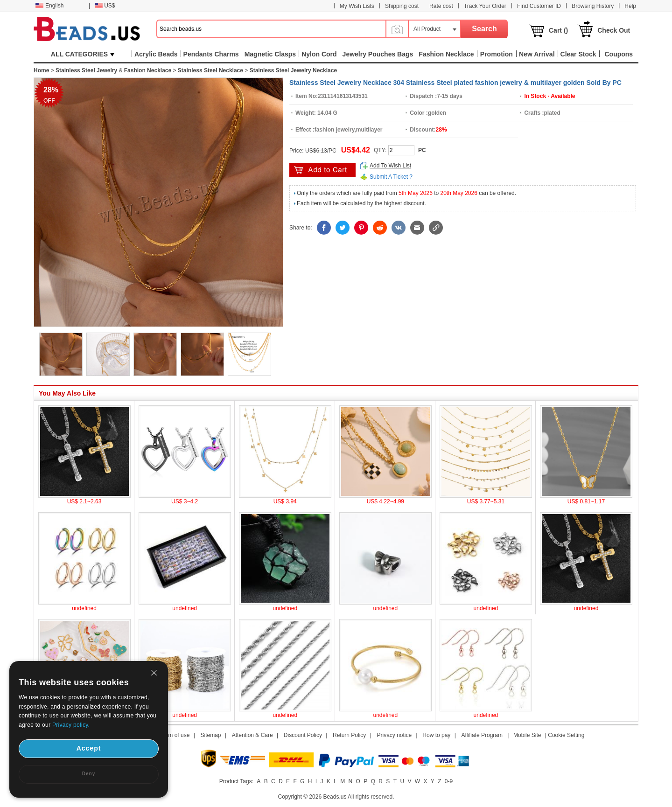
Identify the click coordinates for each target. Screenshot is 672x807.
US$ (105, 6)
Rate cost (441, 6)
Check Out (614, 30)
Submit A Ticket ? (391, 177)
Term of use (175, 735)
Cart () (558, 30)
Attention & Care (252, 735)
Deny (89, 774)
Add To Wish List (390, 166)
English (49, 6)
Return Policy (349, 735)
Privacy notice (395, 735)
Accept (89, 748)
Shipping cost (402, 6)
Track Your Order (485, 6)
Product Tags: (236, 781)
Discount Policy (303, 735)
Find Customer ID (539, 6)
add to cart (322, 170)
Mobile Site (527, 735)
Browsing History (593, 6)
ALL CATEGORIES (83, 54)
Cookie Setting (566, 735)
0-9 (449, 781)
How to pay (436, 735)
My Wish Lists (357, 6)
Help (630, 6)
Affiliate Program (482, 735)
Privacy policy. (71, 725)
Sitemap (211, 735)
